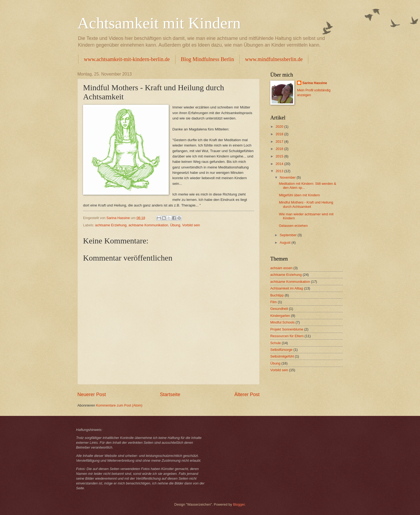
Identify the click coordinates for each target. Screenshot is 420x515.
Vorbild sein (191, 225)
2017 (280, 142)
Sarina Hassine (315, 83)
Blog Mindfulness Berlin (207, 59)
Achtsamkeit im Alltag (287, 288)
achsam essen (281, 268)
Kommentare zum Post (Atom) (119, 405)
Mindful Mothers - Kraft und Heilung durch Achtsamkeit (306, 204)
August (286, 243)
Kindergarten (280, 316)
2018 (280, 134)
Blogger (239, 504)
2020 (280, 127)
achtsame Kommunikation (148, 225)
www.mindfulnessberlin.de (274, 59)
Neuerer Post (92, 394)
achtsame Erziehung (111, 225)
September (289, 235)
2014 (280, 164)
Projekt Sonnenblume (287, 329)
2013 (280, 171)
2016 (280, 149)
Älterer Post (247, 394)
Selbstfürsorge (281, 350)
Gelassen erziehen (293, 226)
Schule (275, 343)
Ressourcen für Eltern (287, 336)
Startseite (170, 394)
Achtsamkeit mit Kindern (159, 23)
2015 (280, 156)
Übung (175, 225)
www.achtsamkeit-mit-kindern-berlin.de (127, 59)
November (288, 177)
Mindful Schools (282, 322)
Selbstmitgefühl (282, 356)
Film (273, 302)
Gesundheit (279, 309)
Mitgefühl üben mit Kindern (299, 195)
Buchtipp (277, 295)
